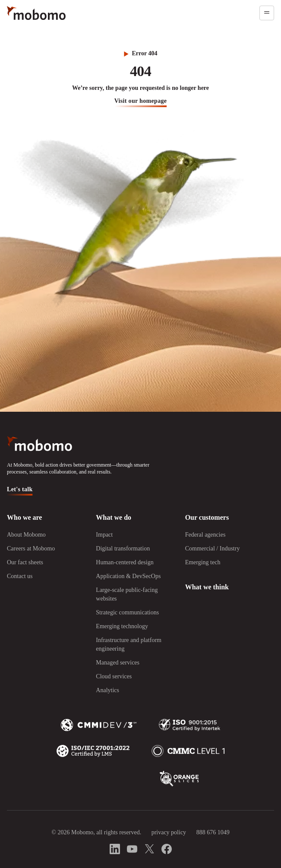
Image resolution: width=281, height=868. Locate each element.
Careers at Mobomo (31, 548)
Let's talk (20, 489)
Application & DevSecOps (128, 576)
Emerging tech (203, 562)
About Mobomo (26, 535)
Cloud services (114, 676)
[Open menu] (267, 13)
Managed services (118, 663)
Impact (104, 535)
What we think (207, 587)
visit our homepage (141, 101)
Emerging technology (122, 626)
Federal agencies (205, 535)
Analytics (107, 690)
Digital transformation (123, 548)
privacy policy (169, 832)
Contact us (20, 576)
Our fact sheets (25, 562)
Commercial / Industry (213, 548)
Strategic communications (127, 612)
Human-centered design (125, 562)
